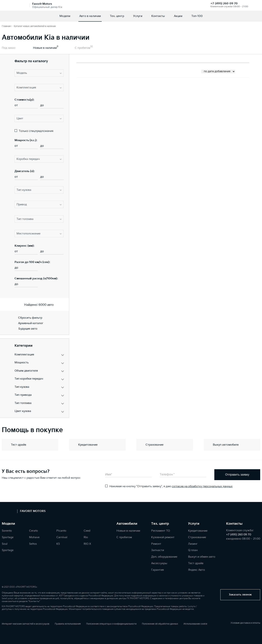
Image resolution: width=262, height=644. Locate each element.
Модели (65, 16)
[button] (39, 73)
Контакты (158, 16)
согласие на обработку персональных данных (202, 486)
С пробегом (83, 48)
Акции (178, 16)
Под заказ (8, 48)
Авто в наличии (90, 16)
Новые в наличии (45, 48)
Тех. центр (117, 16)
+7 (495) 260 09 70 (224, 4)
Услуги (138, 16)
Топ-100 (197, 16)
